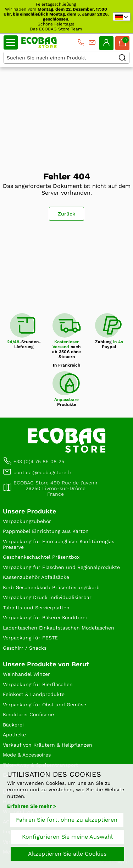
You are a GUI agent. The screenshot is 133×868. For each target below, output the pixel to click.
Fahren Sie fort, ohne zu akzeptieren (67, 820)
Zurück (66, 214)
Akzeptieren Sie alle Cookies (67, 854)
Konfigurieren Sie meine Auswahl (67, 837)
